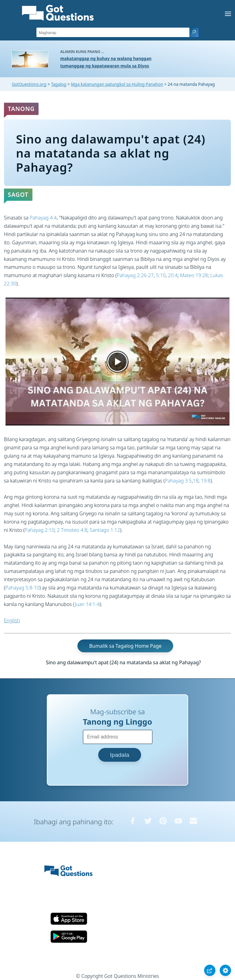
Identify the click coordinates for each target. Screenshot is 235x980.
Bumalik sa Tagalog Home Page (125, 646)
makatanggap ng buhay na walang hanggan (106, 58)
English (12, 620)
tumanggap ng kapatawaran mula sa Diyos (105, 66)
